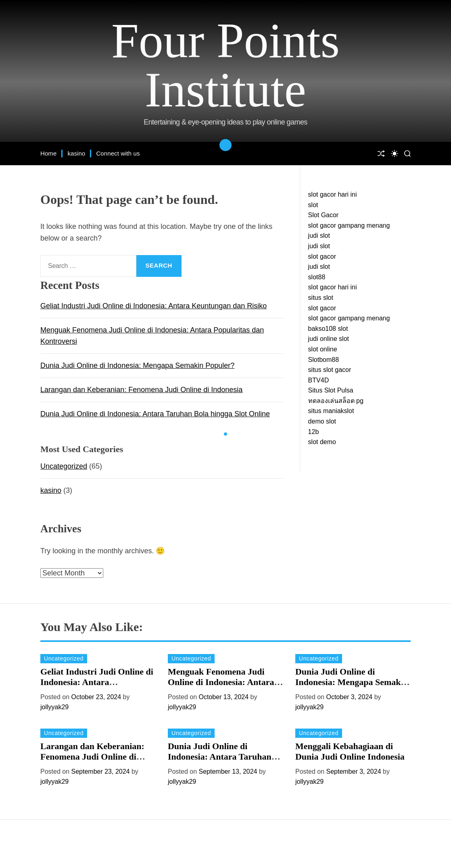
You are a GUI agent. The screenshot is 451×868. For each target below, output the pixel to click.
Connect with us (118, 153)
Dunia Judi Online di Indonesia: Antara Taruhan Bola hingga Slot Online (155, 414)
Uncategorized (64, 466)
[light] (395, 154)
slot (313, 205)
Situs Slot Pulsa (331, 390)
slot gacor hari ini (333, 194)
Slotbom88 (324, 360)
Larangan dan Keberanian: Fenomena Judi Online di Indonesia (141, 390)
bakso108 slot (328, 329)
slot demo (322, 442)
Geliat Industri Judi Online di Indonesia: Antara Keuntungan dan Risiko (153, 306)
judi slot (319, 236)
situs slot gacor (330, 370)
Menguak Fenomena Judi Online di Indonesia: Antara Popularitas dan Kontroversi (222, 682)
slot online (323, 349)
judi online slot (329, 339)
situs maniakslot (331, 411)
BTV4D (319, 380)
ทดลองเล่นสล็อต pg (336, 401)
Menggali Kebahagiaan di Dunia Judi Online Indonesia (350, 751)
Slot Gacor (324, 215)
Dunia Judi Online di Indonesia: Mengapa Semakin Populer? (137, 365)
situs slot (321, 298)
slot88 (317, 277)
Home (48, 153)
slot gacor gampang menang (349, 225)
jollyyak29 (54, 707)
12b (314, 432)
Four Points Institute (225, 65)
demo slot (322, 421)
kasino (76, 153)
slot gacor (322, 256)
